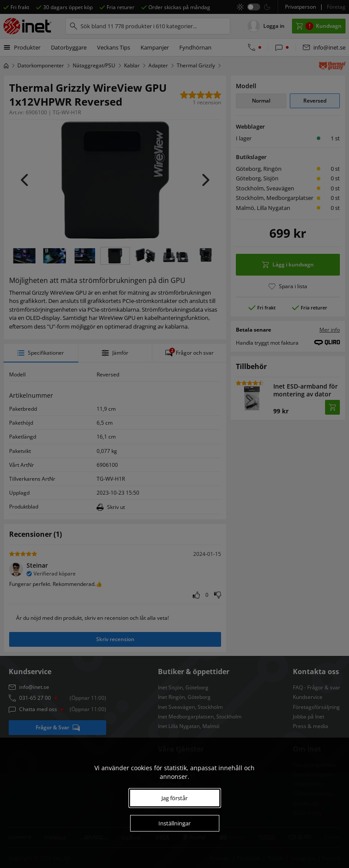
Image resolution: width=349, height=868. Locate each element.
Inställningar (174, 823)
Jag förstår (174, 798)
